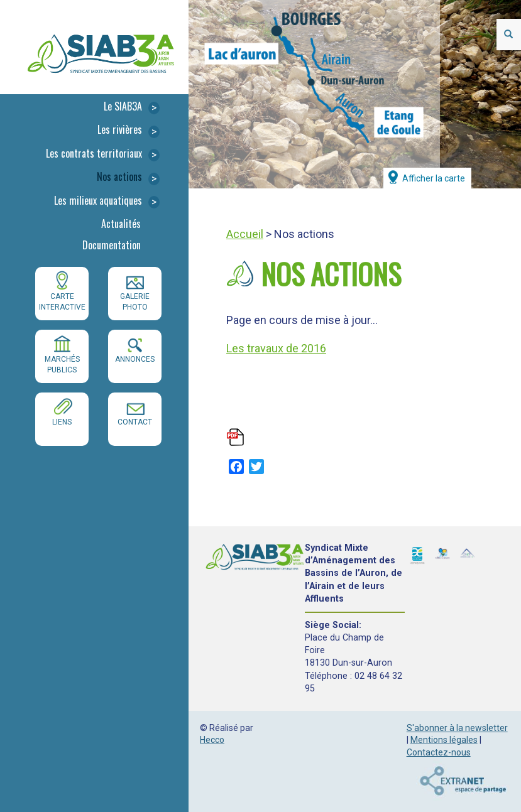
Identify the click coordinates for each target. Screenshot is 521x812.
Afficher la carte (434, 178)
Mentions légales (444, 740)
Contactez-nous (439, 752)
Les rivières (129, 130)
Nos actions (128, 177)
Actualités (121, 224)
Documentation (112, 245)
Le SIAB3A (132, 107)
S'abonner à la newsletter (457, 728)
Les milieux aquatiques (107, 201)
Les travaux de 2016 (276, 348)
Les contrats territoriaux (103, 154)
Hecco (212, 740)
